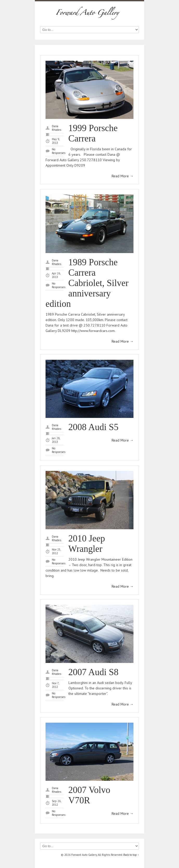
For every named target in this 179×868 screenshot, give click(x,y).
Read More (123, 176)
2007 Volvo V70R (89, 795)
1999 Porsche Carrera (93, 133)
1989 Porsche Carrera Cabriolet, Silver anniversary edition (87, 283)
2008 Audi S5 (94, 427)
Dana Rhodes (56, 128)
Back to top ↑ (131, 855)
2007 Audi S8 (94, 672)
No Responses (59, 151)
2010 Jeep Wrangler (87, 544)
